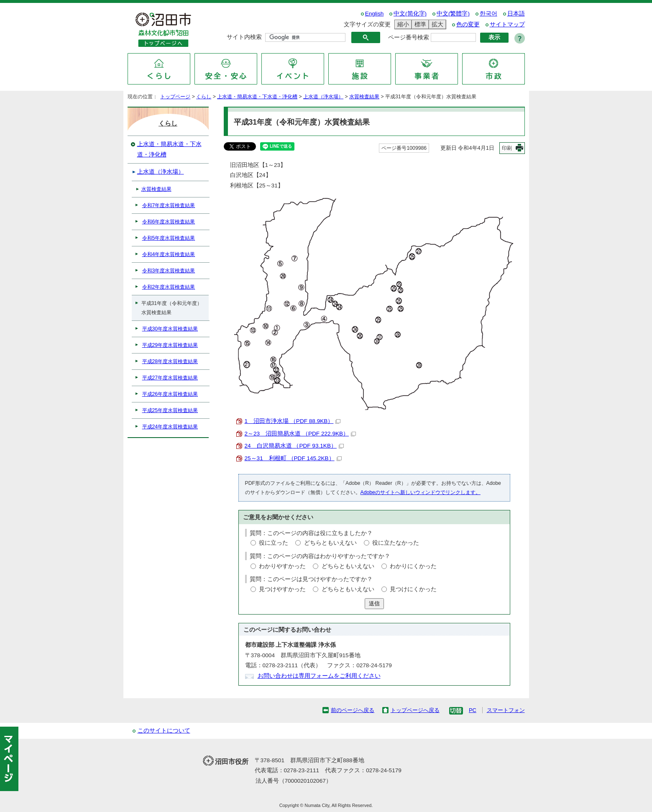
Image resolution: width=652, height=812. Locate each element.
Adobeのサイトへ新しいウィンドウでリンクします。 (421, 492)
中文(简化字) (410, 14)
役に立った (274, 543)
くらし (204, 97)
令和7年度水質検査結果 (169, 205)
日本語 (516, 14)
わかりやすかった (282, 566)
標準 (419, 24)
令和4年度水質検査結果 (169, 254)
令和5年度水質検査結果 (169, 238)
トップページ (175, 97)
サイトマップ (507, 24)
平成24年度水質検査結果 (170, 427)
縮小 (402, 24)
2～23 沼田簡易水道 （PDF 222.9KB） (300, 434)
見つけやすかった (282, 589)
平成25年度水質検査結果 (170, 410)
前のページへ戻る (353, 710)
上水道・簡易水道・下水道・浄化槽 (257, 97)
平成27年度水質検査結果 (170, 378)
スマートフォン (506, 710)
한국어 (488, 14)
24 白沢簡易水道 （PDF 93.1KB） (294, 446)
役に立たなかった (396, 543)
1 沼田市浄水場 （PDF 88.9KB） (293, 421)
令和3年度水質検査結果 (169, 271)
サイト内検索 (244, 37)
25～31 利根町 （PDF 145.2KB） (293, 458)
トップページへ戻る (415, 710)
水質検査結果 (364, 97)
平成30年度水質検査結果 (170, 329)
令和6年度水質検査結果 (169, 222)
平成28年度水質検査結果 (170, 361)
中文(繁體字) (453, 14)
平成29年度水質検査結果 (170, 345)
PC (473, 710)
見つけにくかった (413, 589)
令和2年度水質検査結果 (169, 287)
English (375, 14)
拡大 (436, 24)
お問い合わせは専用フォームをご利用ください (319, 676)
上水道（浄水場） (323, 97)
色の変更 (468, 24)
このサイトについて (164, 731)
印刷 (507, 148)
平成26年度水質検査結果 (170, 394)
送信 (374, 603)
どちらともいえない (330, 543)
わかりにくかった (413, 566)
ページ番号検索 (409, 37)
